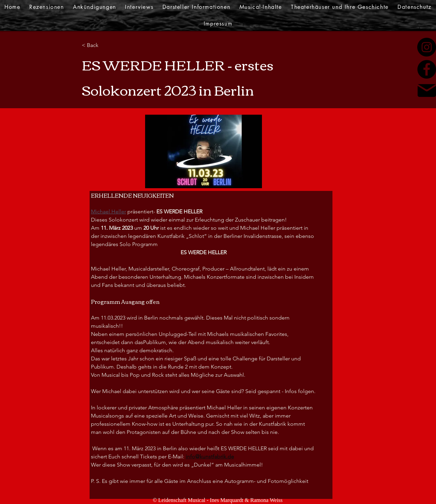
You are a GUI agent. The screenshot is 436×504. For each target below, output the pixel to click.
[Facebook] (427, 69)
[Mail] (427, 91)
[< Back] (104, 45)
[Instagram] (427, 47)
